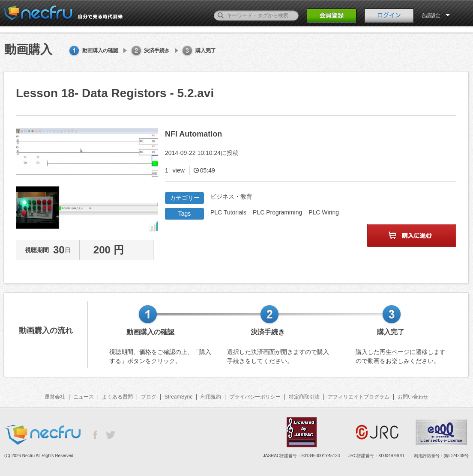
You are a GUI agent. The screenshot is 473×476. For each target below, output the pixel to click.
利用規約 (211, 397)
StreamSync (178, 397)
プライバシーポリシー (255, 397)
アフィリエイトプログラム (359, 397)
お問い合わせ (413, 397)
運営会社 (55, 397)
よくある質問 (117, 397)
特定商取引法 (304, 397)
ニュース (84, 397)
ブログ (149, 397)
